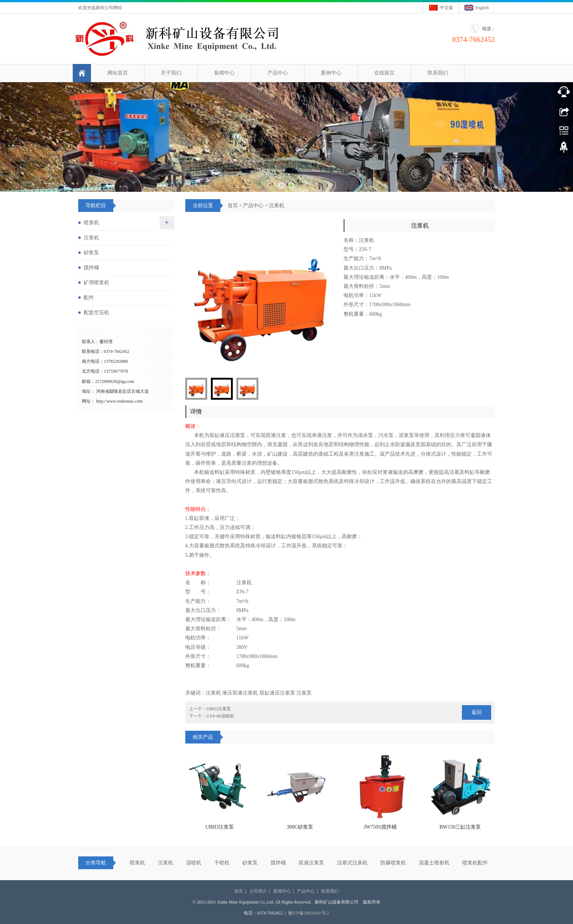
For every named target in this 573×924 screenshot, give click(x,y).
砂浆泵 (91, 253)
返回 (477, 712)
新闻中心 (224, 73)
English (482, 8)
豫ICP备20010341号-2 (309, 913)
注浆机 (277, 206)
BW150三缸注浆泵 (460, 827)
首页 (233, 206)
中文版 (447, 8)
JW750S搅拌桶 (380, 827)
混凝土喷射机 (434, 863)
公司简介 (258, 891)
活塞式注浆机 (352, 863)
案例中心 (331, 73)
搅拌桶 (91, 268)
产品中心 (278, 73)
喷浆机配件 (475, 863)
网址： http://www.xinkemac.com (112, 401)
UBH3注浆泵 (219, 709)
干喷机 (222, 863)
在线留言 (384, 73)
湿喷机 (194, 863)
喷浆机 (91, 223)
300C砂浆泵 (300, 827)
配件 (89, 298)
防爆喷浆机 (393, 863)
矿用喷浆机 (96, 283)
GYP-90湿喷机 (220, 716)
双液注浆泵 (311, 863)
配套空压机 (96, 313)
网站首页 (118, 73)
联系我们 (438, 73)
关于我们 (171, 73)
